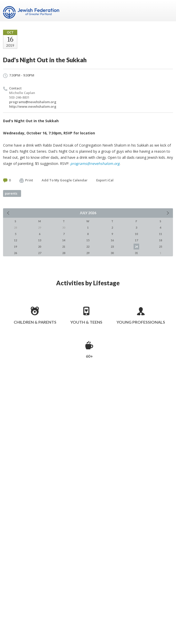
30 (112, 253)
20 (40, 247)
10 (136, 234)
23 (112, 247)
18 (161, 240)
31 (136, 253)
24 (136, 247)
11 (161, 234)
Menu (167, 11)
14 (64, 240)
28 (64, 253)
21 (64, 247)
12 (15, 240)
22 (88, 247)
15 (88, 240)
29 (88, 253)
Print (26, 180)
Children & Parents (35, 322)
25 (161, 247)
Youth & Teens (86, 322)
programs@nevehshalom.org (33, 102)
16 (112, 240)
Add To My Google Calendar (65, 180)
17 (136, 240)
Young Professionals (141, 322)
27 (40, 253)
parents (11, 193)
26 (15, 253)
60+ (89, 356)
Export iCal (105, 180)
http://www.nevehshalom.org (33, 106)
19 (15, 247)
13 (40, 240)
